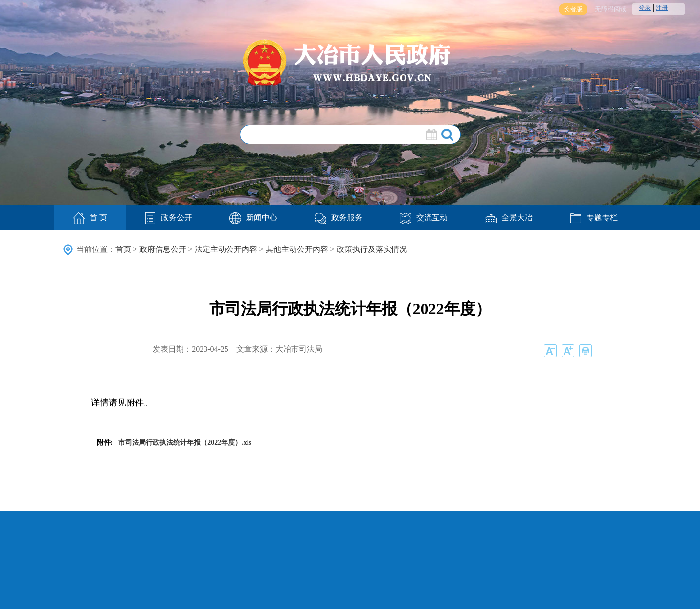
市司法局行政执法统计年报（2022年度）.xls (185, 442)
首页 (123, 249)
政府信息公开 (163, 249)
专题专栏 (594, 217)
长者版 (573, 9)
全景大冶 (509, 217)
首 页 (90, 218)
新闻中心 (253, 217)
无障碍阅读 (611, 9)
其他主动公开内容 (297, 249)
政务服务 (339, 217)
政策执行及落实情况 (372, 249)
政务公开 (168, 217)
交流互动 (424, 217)
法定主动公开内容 (226, 249)
